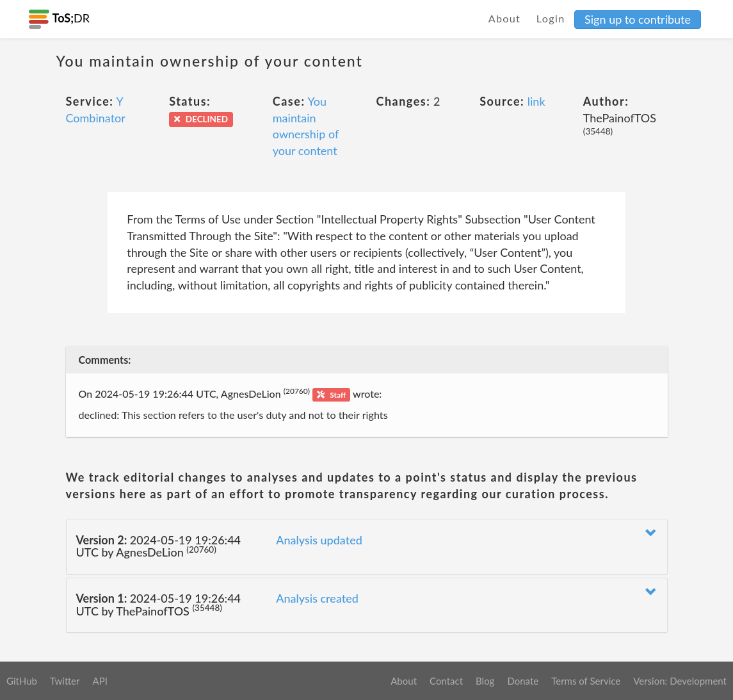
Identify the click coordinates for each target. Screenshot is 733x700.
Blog (485, 681)
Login (551, 18)
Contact (446, 681)
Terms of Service (586, 681)
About (505, 18)
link (536, 101)
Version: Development (680, 681)
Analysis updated (319, 540)
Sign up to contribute (638, 19)
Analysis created (317, 598)
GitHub (22, 681)
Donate (523, 681)
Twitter (65, 681)
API (100, 681)
